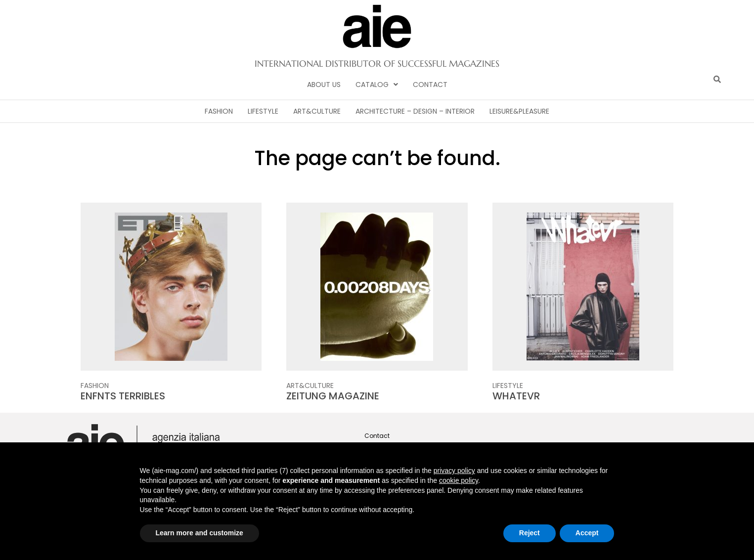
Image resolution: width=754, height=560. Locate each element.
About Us (324, 85)
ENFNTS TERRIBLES (123, 396)
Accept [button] (587, 533)
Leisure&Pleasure (519, 111)
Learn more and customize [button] (200, 533)
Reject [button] (530, 533)
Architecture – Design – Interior (415, 111)
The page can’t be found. (377, 158)
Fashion (219, 111)
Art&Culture (317, 111)
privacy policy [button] (454, 471)
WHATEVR (516, 396)
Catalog (377, 85)
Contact (430, 85)
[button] (377, 85)
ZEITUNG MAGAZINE (333, 396)
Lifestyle (263, 111)
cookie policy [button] (459, 480)
